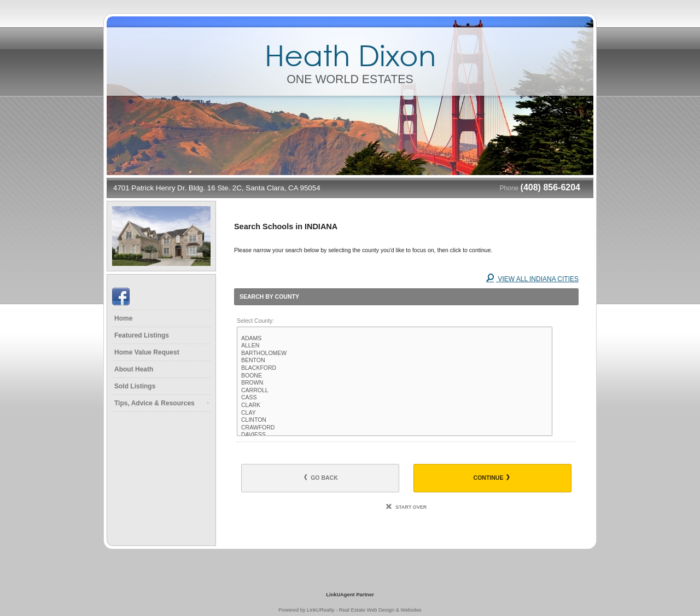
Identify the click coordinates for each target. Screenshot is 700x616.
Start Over (406, 507)
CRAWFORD (395, 428)
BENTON (395, 361)
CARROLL (395, 391)
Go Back (321, 478)
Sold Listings (135, 386)
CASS (395, 398)
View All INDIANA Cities (532, 279)
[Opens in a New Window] (350, 579)
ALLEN (395, 346)
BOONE (395, 376)
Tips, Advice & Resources (154, 403)
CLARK (395, 405)
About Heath (134, 369)
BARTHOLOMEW (395, 353)
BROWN (395, 383)
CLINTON (395, 420)
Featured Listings (142, 335)
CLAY (395, 413)
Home (123, 318)
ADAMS (395, 339)
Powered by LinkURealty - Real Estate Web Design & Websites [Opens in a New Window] (350, 610)
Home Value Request (147, 352)
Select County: (255, 321)
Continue (492, 478)
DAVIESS (395, 435)
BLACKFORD (395, 368)
